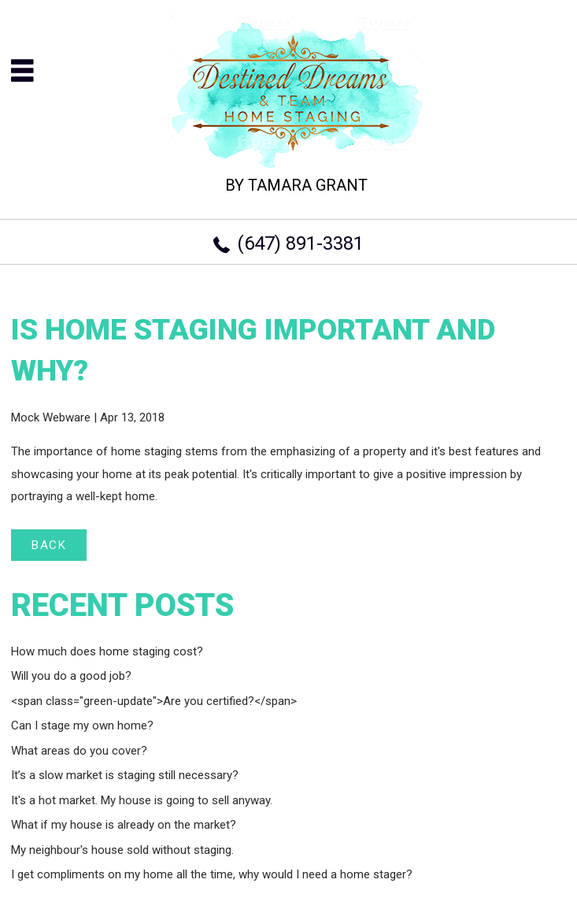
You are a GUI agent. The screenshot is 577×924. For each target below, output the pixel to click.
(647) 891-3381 (300, 243)
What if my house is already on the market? (124, 825)
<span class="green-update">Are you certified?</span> (154, 701)
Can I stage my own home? (82, 725)
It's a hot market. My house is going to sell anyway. (142, 800)
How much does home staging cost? (107, 651)
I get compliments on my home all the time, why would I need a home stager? (212, 874)
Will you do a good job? (71, 676)
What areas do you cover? (79, 751)
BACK (49, 545)
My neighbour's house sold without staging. (122, 850)
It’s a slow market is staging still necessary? (125, 775)
